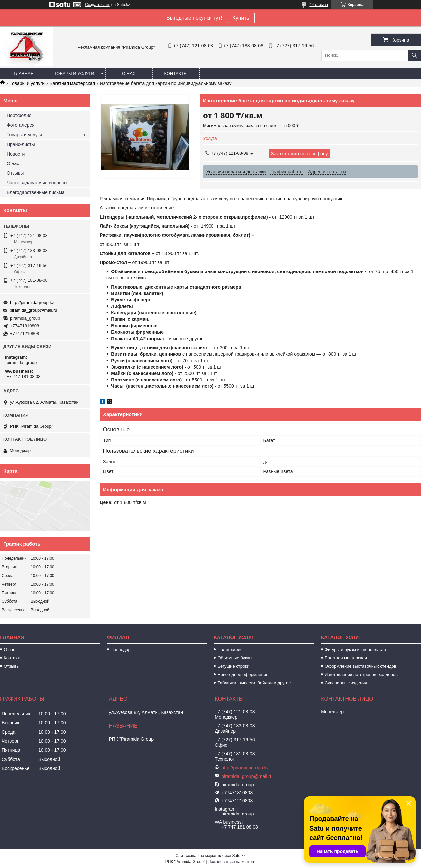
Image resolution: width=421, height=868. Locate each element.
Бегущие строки (233, 666)
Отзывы (15, 173)
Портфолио (19, 115)
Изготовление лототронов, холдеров (361, 674)
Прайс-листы (21, 144)
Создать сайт (97, 5)
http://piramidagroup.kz (32, 303)
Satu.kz (239, 856)
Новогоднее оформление (243, 674)
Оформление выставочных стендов (360, 666)
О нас (129, 74)
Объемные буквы (235, 658)
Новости (16, 154)
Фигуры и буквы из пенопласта (355, 650)
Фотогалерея (21, 125)
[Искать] (414, 55)
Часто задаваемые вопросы (37, 183)
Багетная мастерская (72, 83)
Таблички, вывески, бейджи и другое (254, 683)
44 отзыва (319, 5)
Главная (24, 74)
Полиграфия (230, 650)
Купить (241, 18)
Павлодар (121, 650)
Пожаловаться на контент (232, 862)
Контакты (176, 74)
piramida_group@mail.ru (33, 310)
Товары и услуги (74, 74)
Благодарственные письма (36, 192)
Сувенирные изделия (346, 683)
